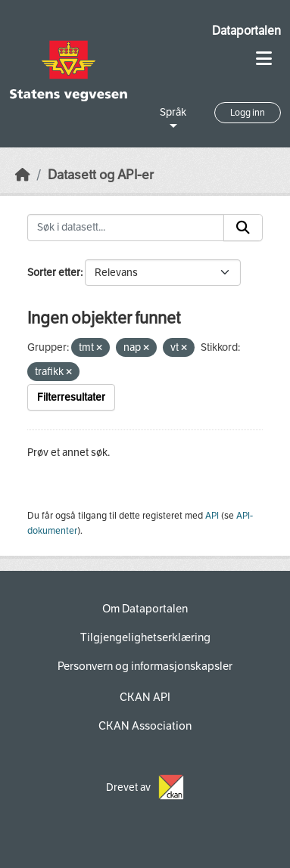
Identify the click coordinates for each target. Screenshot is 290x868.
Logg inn (248, 113)
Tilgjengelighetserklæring (145, 637)
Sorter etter (54, 273)
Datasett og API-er (101, 175)
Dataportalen (246, 31)
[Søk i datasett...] (126, 228)
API (212, 516)
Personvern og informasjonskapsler (145, 666)
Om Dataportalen (145, 609)
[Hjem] (23, 175)
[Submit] (243, 228)
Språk (173, 112)
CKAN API (145, 697)
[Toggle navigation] (264, 59)
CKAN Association (145, 726)
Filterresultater (71, 397)
